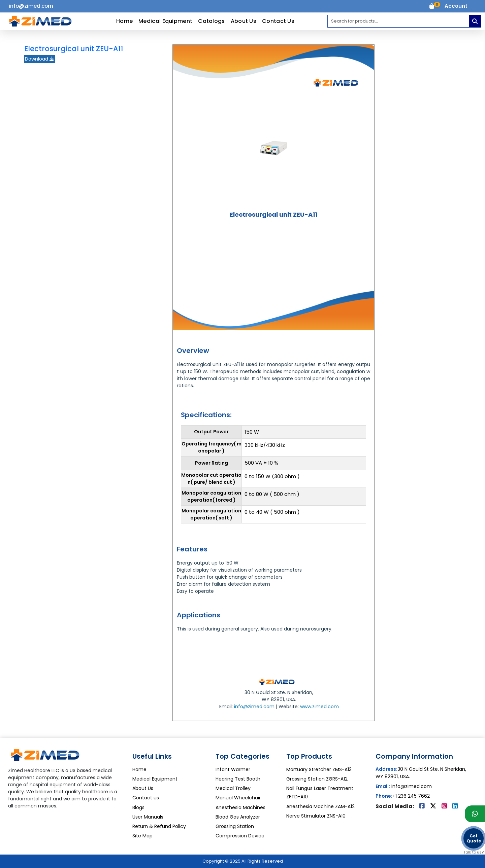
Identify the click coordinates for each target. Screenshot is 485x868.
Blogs (138, 807)
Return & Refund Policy (159, 826)
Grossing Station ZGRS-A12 (317, 779)
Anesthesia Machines (240, 807)
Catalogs (211, 21)
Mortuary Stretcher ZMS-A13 (319, 769)
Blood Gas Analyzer (238, 817)
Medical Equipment (165, 21)
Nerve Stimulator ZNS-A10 (316, 816)
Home (124, 21)
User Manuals (148, 817)
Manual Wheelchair (238, 798)
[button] (456, 6)
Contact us (146, 798)
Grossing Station (235, 826)
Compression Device (240, 836)
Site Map (142, 836)
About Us (244, 21)
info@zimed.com (254, 707)
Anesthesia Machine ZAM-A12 (320, 806)
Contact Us (278, 21)
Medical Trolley (233, 788)
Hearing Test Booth (238, 779)
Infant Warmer (233, 769)
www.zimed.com (319, 707)
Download (40, 59)
